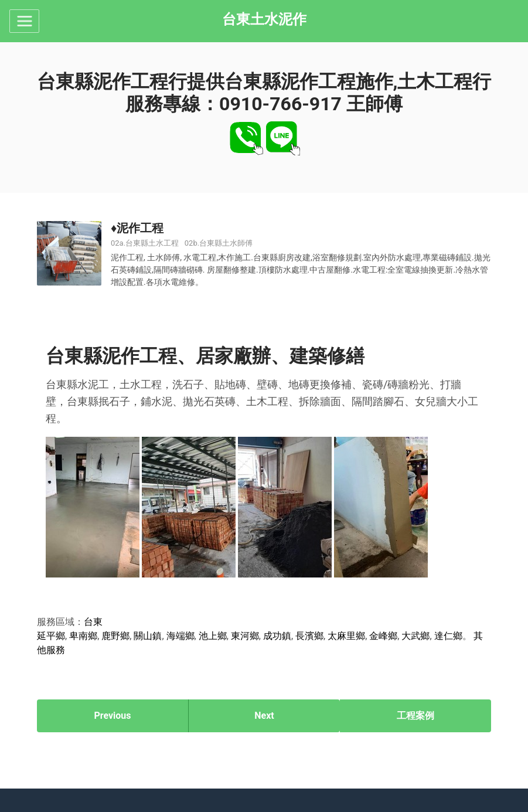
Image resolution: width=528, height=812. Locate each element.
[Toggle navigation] (24, 21)
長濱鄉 (309, 636)
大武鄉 (415, 636)
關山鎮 (148, 636)
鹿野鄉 (115, 636)
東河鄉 (245, 636)
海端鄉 (180, 636)
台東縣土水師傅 (226, 243)
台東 (93, 622)
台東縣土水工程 (152, 243)
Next (264, 716)
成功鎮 (277, 636)
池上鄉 (213, 636)
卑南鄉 (83, 636)
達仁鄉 (448, 636)
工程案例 (415, 716)
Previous (112, 716)
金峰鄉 (383, 636)
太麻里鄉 (346, 636)
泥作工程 (140, 228)
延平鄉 (51, 636)
